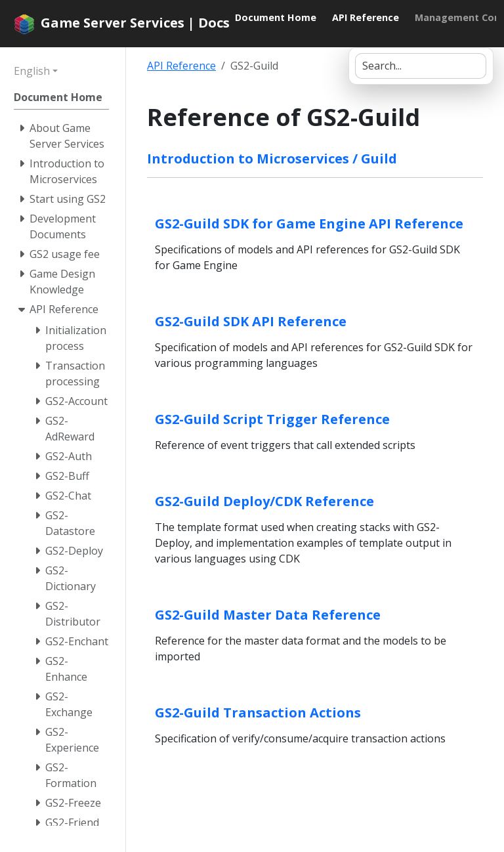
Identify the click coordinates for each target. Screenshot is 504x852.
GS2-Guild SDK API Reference (251, 321)
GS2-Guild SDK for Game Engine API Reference (309, 224)
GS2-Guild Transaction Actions (258, 713)
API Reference (181, 66)
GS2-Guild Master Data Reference (268, 615)
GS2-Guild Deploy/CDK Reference (264, 501)
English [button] (32, 71)
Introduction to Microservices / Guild (272, 159)
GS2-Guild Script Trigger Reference (272, 419)
